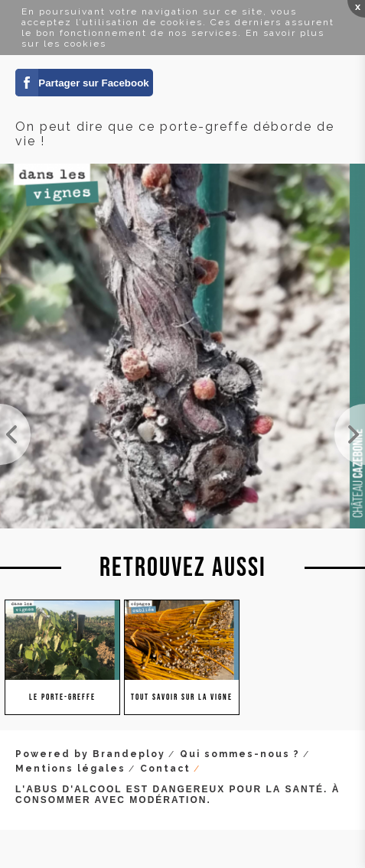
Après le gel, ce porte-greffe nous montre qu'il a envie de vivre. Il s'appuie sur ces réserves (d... (350, 434)
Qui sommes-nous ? (240, 754)
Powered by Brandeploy (90, 754)
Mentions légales (70, 769)
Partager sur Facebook (93, 83)
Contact (165, 769)
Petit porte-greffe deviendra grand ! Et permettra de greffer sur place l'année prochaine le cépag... (15, 434)
